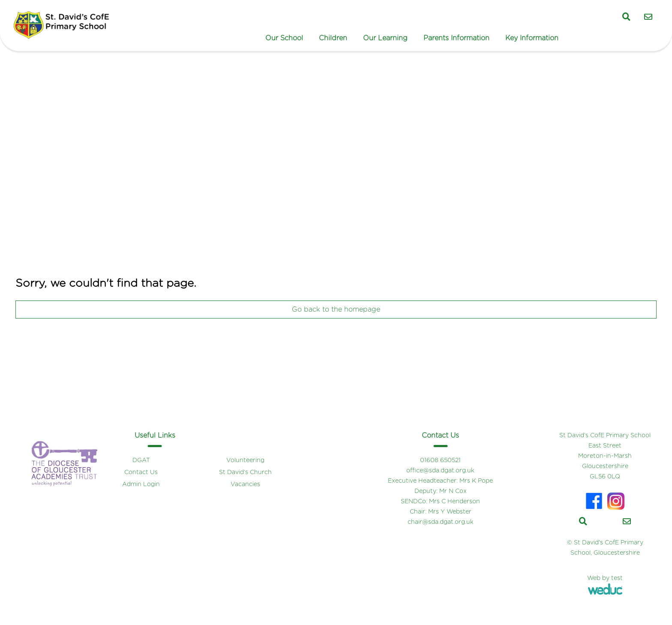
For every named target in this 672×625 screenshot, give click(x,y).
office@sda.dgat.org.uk (440, 471)
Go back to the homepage (336, 309)
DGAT (141, 460)
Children (333, 38)
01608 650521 (440, 460)
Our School (284, 38)
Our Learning (385, 38)
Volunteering (245, 460)
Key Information (532, 38)
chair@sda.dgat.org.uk (441, 522)
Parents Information (456, 38)
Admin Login (141, 484)
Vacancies (245, 484)
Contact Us (141, 472)
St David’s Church (245, 472)
